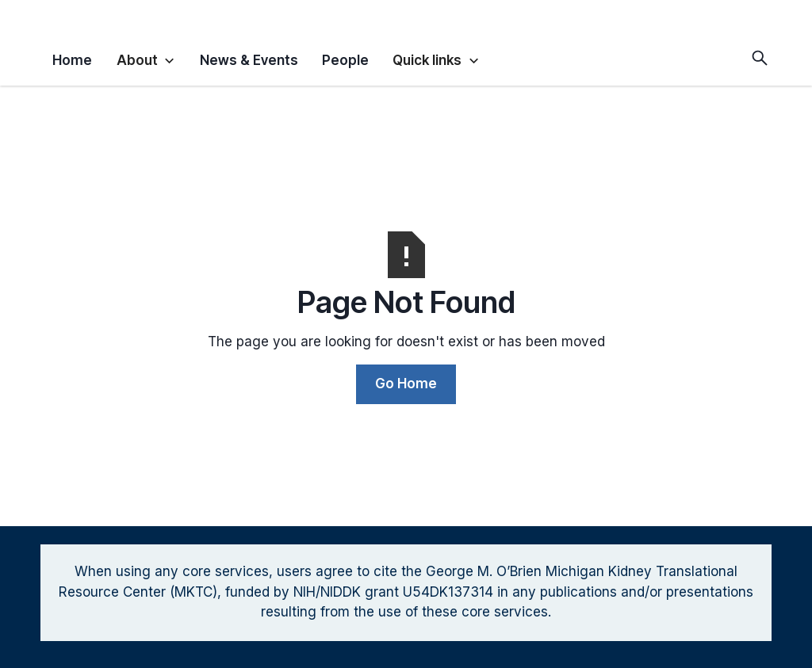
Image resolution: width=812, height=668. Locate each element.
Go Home (406, 384)
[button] (146, 58)
